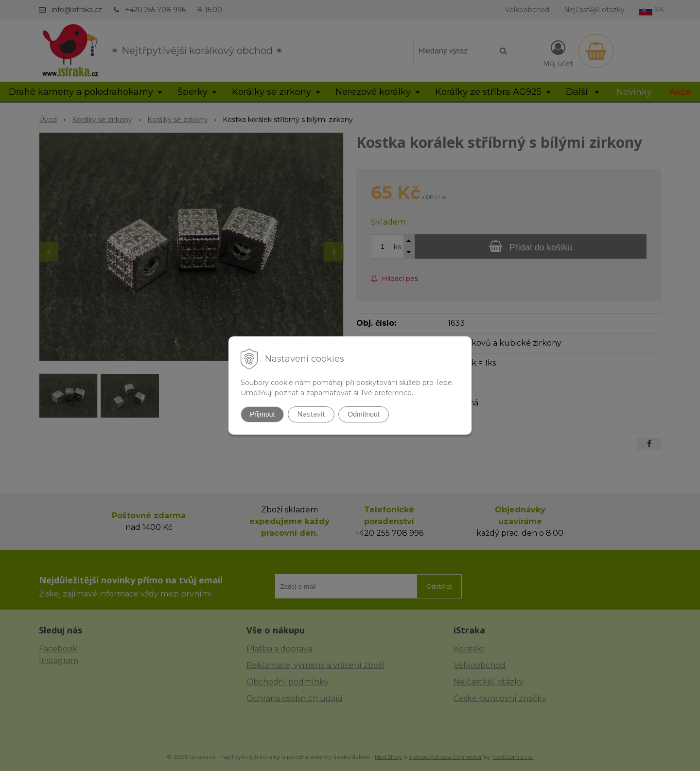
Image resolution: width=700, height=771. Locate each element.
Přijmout (262, 414)
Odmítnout (363, 414)
